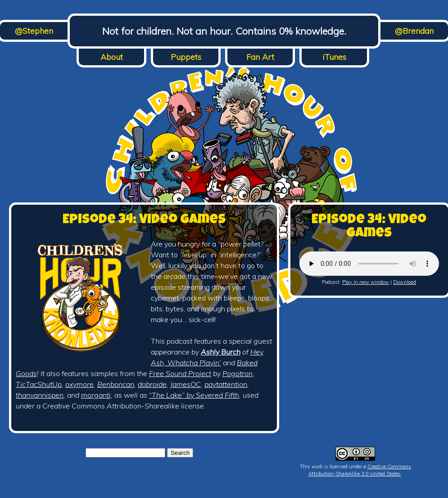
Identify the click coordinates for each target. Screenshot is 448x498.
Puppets (186, 57)
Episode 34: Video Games (144, 220)
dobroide (152, 384)
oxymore (79, 384)
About (112, 57)
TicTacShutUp (39, 384)
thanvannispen (40, 395)
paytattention (226, 384)
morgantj (96, 395)
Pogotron (238, 373)
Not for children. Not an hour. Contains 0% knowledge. (224, 31)
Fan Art (260, 57)
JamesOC (186, 384)
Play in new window (366, 282)
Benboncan (116, 384)
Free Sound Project (180, 373)
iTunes (334, 57)
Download (405, 282)
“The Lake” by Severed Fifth (194, 395)
